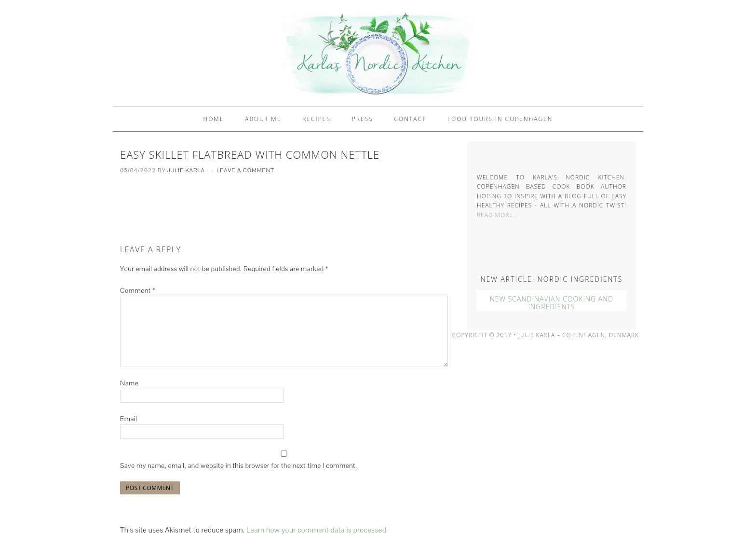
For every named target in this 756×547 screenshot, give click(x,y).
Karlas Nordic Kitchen (378, 53)
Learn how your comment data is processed (316, 530)
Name (129, 383)
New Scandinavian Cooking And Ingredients (552, 303)
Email (128, 419)
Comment (138, 290)
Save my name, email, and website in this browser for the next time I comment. (238, 465)
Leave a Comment (245, 170)
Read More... (498, 215)
